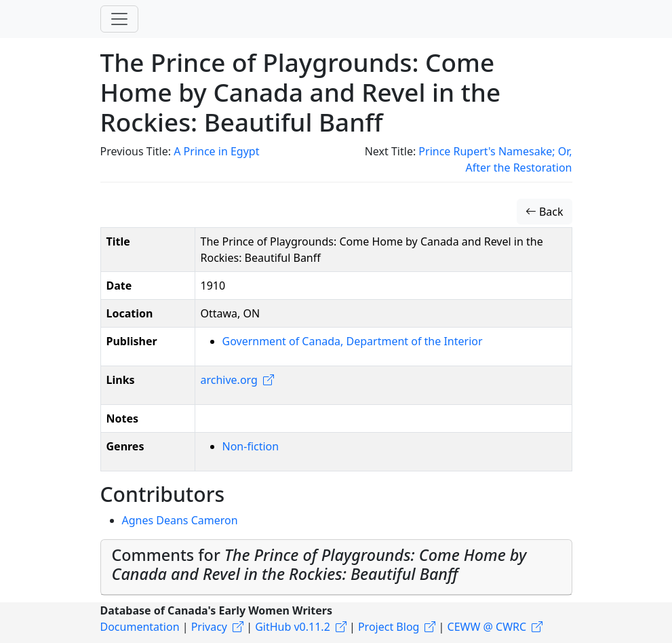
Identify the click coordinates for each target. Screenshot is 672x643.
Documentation (140, 627)
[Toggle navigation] (119, 19)
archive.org (229, 380)
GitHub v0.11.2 (293, 627)
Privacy (209, 627)
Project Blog (389, 627)
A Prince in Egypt (216, 151)
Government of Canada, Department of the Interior (353, 341)
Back (545, 212)
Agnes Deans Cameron (180, 520)
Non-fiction (251, 446)
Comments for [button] (319, 564)
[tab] (336, 567)
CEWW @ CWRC (487, 627)
